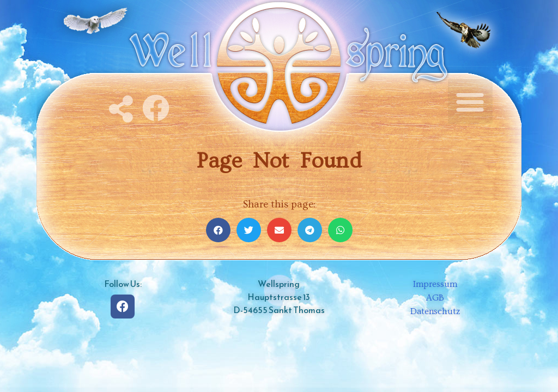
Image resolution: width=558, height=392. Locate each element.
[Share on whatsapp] (340, 230)
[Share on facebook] (218, 230)
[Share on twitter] (249, 230)
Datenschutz (435, 311)
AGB (435, 298)
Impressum (435, 284)
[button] (471, 102)
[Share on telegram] (310, 230)
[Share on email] (279, 230)
